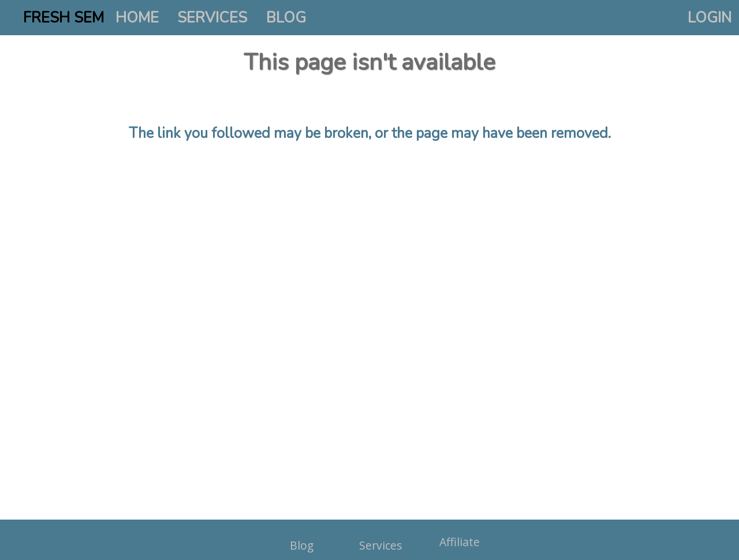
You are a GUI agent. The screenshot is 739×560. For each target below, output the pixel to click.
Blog (302, 545)
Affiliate (460, 542)
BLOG (286, 18)
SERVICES (212, 18)
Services (380, 545)
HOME (137, 18)
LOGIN (710, 18)
